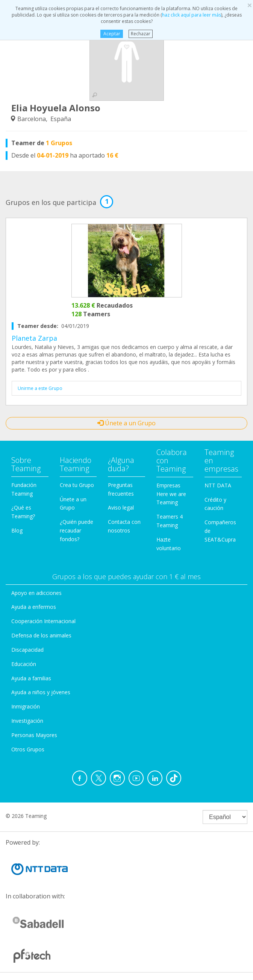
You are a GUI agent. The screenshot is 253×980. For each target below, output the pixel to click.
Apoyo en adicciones (36, 593)
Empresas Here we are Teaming (171, 494)
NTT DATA (218, 485)
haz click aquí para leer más (192, 15)
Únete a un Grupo (126, 423)
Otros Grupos (28, 749)
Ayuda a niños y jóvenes (41, 692)
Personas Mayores (34, 735)
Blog (17, 530)
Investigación (27, 721)
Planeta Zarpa (34, 338)
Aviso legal (121, 507)
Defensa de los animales (41, 635)
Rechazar (141, 34)
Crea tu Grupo (77, 485)
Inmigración (26, 706)
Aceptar (112, 34)
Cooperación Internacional (43, 621)
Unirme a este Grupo (40, 388)
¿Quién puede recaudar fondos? (77, 530)
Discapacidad (27, 650)
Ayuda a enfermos (34, 607)
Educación (24, 664)
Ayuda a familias (31, 678)
